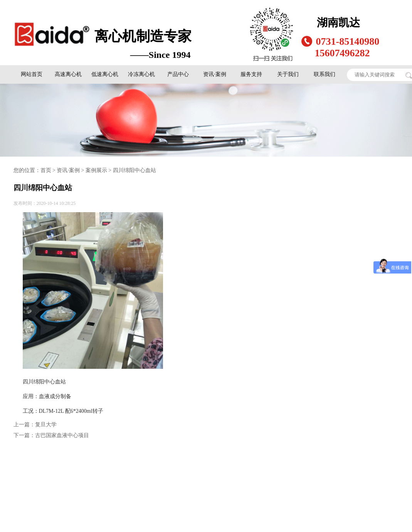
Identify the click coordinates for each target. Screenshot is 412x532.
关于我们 (288, 74)
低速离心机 (105, 74)
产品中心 (178, 74)
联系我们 (325, 74)
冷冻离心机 (141, 74)
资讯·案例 (215, 74)
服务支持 (251, 74)
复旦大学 (46, 425)
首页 (46, 170)
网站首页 (32, 74)
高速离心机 (68, 74)
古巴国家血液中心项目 (62, 435)
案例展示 (96, 170)
